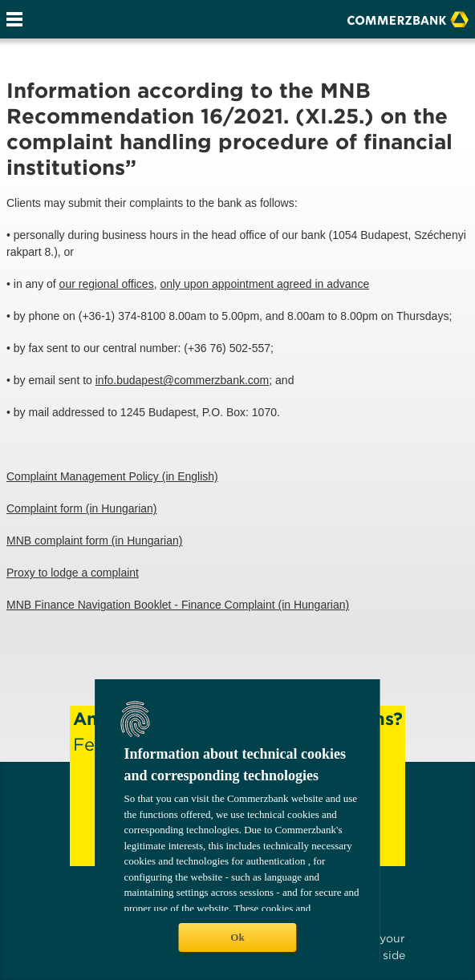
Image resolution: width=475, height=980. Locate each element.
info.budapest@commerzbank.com (183, 380)
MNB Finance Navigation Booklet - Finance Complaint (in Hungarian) (178, 605)
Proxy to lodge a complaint (73, 573)
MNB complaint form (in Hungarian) (94, 541)
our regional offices (107, 284)
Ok (237, 937)
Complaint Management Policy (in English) (112, 476)
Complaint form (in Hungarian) (82, 508)
